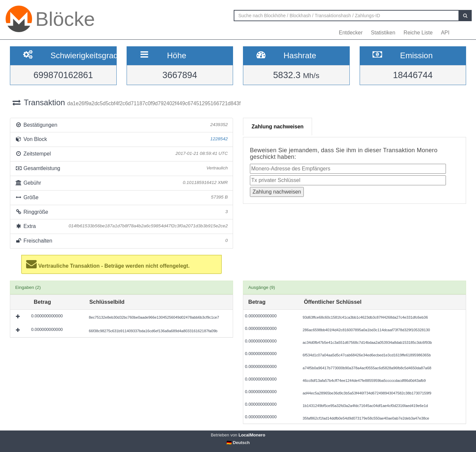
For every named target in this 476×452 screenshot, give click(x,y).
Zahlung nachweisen (278, 127)
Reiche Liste (418, 33)
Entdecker (351, 33)
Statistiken (383, 33)
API (445, 33)
